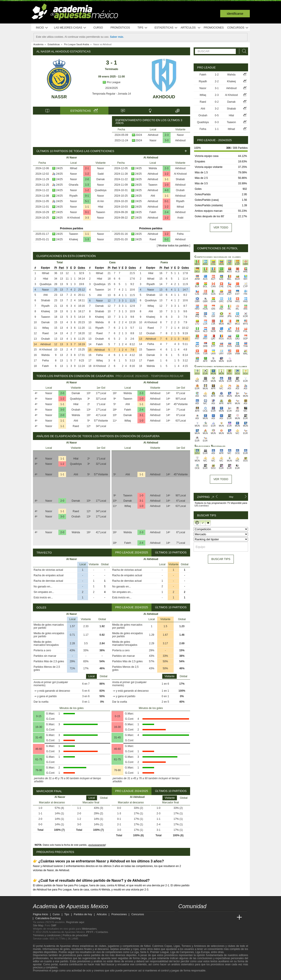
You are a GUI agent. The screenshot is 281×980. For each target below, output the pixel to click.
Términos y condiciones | (48, 935)
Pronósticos (120, 28)
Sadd (101, 174)
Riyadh (73, 196)
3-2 (217, 109)
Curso (98, 28)
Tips (142, 28)
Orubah (180, 190)
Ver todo (221, 227)
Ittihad (73, 168)
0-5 (217, 115)
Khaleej (74, 239)
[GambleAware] (44, 976)
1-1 (87, 207)
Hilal (100, 207)
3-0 (167, 140)
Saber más (117, 37)
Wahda (153, 168)
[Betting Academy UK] (231, 917)
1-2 (87, 174)
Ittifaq (45, 328)
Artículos (191, 28)
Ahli (153, 196)
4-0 (167, 190)
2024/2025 (112, 88)
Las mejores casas (70, 28)
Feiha (180, 234)
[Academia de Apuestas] (215, 917)
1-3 (87, 185)
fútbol (147, 946)
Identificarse (235, 14)
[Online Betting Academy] (207, 917)
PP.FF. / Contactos (97, 932)
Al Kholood (74, 218)
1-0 (167, 185)
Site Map (38, 926)
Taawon (100, 212)
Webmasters (89, 929)
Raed (153, 239)
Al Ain (101, 201)
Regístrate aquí (75, 922)
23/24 (139, 135)
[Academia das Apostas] (190, 917)
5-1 (87, 201)
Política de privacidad (75, 935)
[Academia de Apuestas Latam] (223, 917)
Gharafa (73, 185)
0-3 (217, 122)
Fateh (153, 212)
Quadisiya (100, 190)
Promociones (214, 28)
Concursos (238, 28)
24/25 (59, 168)
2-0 (87, 179)
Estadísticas (166, 28)
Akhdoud (164, 97)
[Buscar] (243, 51)
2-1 (87, 168)
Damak (101, 179)
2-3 (167, 135)
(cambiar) (204, 506)
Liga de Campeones (182, 952)
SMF (54, 926)
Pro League (111, 82)
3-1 (141, 415)
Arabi (180, 218)
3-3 (87, 218)
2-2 (217, 81)
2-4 (167, 212)
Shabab (180, 179)
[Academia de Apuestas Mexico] (182, 917)
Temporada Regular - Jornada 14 (112, 94)
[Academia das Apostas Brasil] (198, 917)
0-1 (87, 196)
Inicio (42, 28)
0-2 (167, 239)
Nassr (59, 97)
